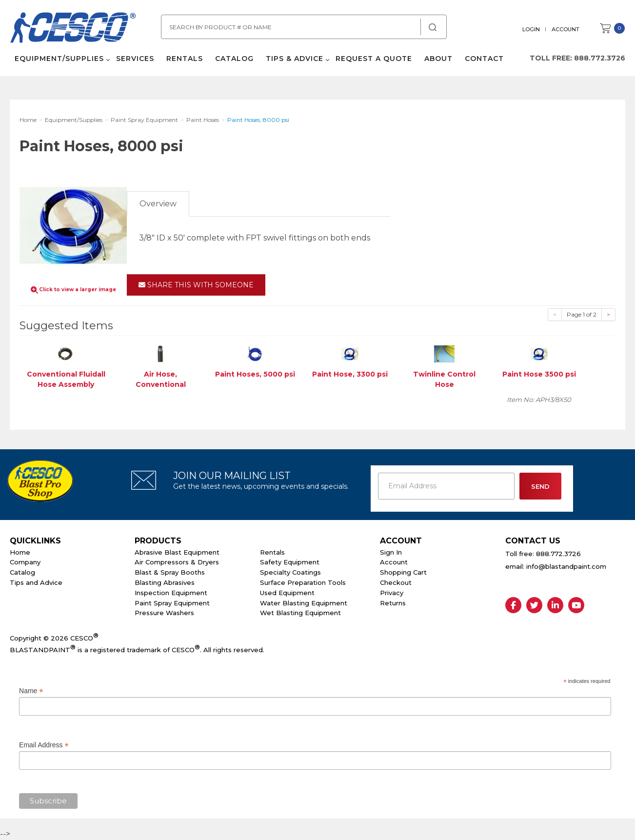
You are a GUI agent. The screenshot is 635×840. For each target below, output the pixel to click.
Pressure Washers (164, 613)
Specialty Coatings (290, 572)
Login (531, 29)
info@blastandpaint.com (566, 566)
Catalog (234, 59)
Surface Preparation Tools (303, 582)
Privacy (392, 593)
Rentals (185, 59)
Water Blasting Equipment (304, 603)
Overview (158, 204)
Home (20, 552)
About (438, 59)
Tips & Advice (295, 59)
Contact (484, 59)
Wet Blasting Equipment (300, 613)
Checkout (396, 582)
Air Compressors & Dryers (177, 562)
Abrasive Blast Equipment (177, 552)
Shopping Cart (403, 572)
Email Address (44, 745)
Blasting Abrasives (165, 582)
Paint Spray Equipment (172, 603)
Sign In (391, 552)
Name (31, 691)
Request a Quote (374, 59)
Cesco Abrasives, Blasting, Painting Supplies (73, 29)
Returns (393, 603)
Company (25, 562)
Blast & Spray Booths (170, 572)
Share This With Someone (196, 285)
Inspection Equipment (171, 593)
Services (135, 59)
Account (566, 29)
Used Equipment (287, 593)
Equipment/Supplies (59, 59)
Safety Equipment (290, 562)
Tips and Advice (36, 582)
